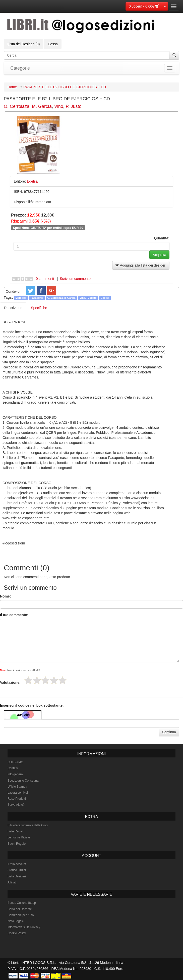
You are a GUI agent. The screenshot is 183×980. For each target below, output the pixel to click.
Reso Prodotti (17, 799)
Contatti (13, 768)
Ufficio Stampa (17, 787)
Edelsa (105, 298)
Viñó (59, 106)
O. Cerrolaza (17, 106)
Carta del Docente (20, 909)
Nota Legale (16, 921)
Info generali (16, 774)
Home (12, 87)
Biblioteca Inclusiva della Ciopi (28, 825)
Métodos (21, 298)
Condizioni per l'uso (21, 915)
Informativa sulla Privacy (24, 927)
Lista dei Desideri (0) (24, 44)
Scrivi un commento (75, 279)
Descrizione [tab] (13, 308)
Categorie (20, 68)
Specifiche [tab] (39, 308)
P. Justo (74, 106)
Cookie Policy (17, 933)
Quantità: (162, 238)
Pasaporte (37, 298)
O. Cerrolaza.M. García (61, 298)
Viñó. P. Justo (88, 298)
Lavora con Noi (18, 793)
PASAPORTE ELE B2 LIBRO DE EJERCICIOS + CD (65, 87)
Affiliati (12, 882)
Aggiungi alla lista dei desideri (141, 265)
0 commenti (45, 279)
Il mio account (17, 864)
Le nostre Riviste (19, 837)
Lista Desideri (17, 876)
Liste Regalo (16, 831)
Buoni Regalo (17, 844)
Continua (169, 732)
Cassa (53, 44)
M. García (42, 106)
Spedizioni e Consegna (23, 781)
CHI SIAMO (15, 762)
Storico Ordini (17, 870)
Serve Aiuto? (16, 805)
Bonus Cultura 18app (22, 903)
